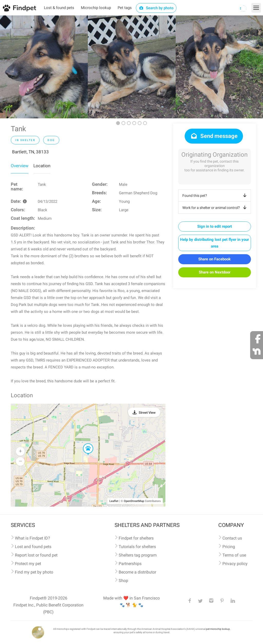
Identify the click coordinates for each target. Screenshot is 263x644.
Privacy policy (235, 564)
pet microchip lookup (218, 629)
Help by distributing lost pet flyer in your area (214, 243)
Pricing (229, 547)
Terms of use (234, 555)
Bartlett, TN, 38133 (30, 152)
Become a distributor (137, 572)
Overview (20, 166)
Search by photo (156, 8)
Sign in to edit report (215, 226)
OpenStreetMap (134, 501)
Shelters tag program (138, 555)
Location (42, 166)
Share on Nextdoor (215, 272)
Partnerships (130, 564)
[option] (44, 67)
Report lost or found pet (36, 555)
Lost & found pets (59, 8)
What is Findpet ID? (32, 538)
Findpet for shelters (136, 538)
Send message (214, 136)
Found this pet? (215, 196)
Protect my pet (28, 564)
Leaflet (114, 501)
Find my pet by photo (34, 572)
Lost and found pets (33, 547)
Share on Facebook (214, 259)
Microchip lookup (96, 8)
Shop (123, 581)
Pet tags (125, 8)
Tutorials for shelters (137, 547)
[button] (84, 444)
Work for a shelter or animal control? (215, 208)
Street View (147, 413)
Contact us (232, 538)
